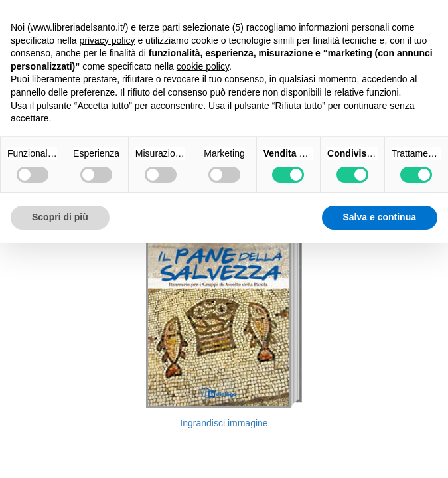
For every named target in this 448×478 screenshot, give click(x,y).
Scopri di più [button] (60, 217)
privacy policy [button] (108, 40)
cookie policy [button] (203, 66)
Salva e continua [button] (380, 217)
